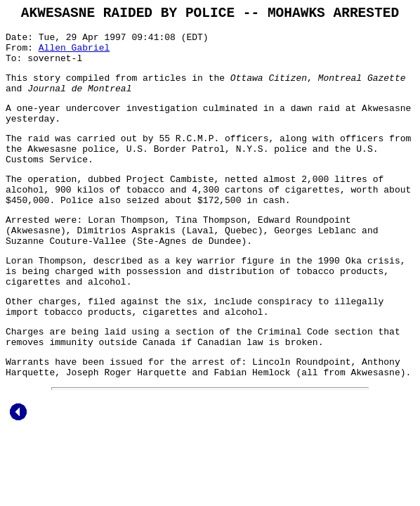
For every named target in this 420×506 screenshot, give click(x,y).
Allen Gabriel (74, 55)
